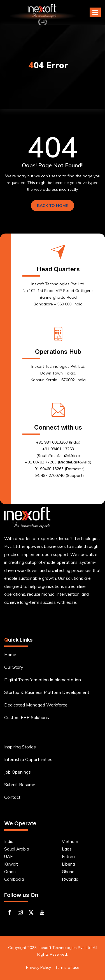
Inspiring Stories (20, 747)
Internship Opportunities (28, 759)
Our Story (14, 667)
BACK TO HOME (53, 206)
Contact (12, 797)
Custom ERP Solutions (27, 717)
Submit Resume (20, 785)
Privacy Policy (39, 967)
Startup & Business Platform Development (47, 692)
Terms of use (67, 967)
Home (10, 654)
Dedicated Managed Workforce (36, 705)
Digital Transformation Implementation (43, 680)
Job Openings (17, 772)
